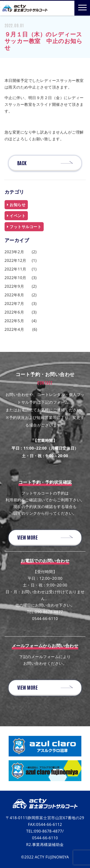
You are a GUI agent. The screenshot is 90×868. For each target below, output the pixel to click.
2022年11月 (15, 269)
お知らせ (16, 205)
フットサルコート (24, 227)
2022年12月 (15, 260)
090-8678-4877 (49, 612)
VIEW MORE (28, 537)
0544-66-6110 (45, 619)
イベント (16, 216)
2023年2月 (14, 252)
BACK (22, 163)
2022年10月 (15, 278)
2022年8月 (14, 295)
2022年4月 (14, 329)
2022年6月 (14, 312)
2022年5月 (14, 321)
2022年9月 (14, 286)
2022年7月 (14, 304)
